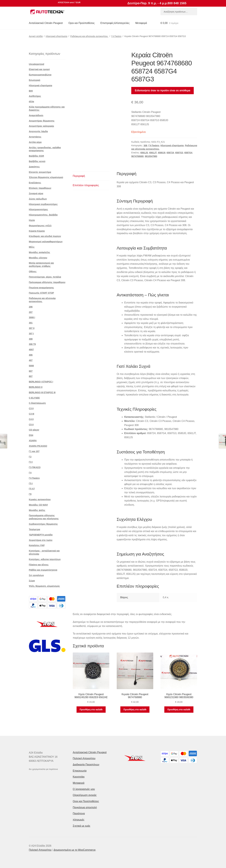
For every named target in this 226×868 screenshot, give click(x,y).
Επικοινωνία (80, 771)
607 (31, 371)
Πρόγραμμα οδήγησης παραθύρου (47, 282)
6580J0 (162, 153)
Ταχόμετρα (35, 529)
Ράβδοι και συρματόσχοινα (43, 570)
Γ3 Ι (31, 462)
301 (31, 323)
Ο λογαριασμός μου (84, 789)
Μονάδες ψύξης (37, 510)
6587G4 (188, 153)
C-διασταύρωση (37, 403)
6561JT (153, 153)
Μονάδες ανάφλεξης (40, 252)
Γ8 (30, 494)
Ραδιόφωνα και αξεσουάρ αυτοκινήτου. (89, 36)
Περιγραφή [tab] (79, 176)
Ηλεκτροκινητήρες (39, 209)
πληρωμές (79, 820)
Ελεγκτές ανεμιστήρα (40, 172)
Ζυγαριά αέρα (36, 193)
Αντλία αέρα (35, 142)
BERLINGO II (36, 387)
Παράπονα (79, 813)
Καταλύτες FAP (37, 545)
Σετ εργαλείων (36, 575)
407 (31, 360)
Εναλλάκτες (35, 183)
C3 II (31, 408)
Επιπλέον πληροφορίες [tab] (86, 185)
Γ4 (30, 473)
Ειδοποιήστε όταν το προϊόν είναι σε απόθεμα (163, 90)
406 (31, 355)
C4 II (31, 419)
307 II (32, 328)
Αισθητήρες (35, 96)
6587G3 (179, 153)
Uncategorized (37, 64)
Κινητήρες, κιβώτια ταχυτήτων (45, 559)
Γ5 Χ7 (32, 489)
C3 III (32, 414)
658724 (170, 153)
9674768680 (137, 156)
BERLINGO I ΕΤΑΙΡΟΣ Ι (41, 382)
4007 (31, 350)
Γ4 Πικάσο (116, 36)
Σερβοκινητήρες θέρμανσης (43, 524)
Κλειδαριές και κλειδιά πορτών (45, 236)
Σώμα (32, 581)
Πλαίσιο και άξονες (39, 565)
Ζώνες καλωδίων (38, 199)
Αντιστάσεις (35, 137)
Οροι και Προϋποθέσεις (82, 23)
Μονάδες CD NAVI (38, 505)
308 (145, 145)
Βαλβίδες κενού (37, 161)
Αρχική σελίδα (36, 36)
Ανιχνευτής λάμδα (38, 131)
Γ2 (30, 457)
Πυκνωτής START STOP (42, 293)
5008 (31, 366)
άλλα (32, 101)
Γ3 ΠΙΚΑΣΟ (35, 467)
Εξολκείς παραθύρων (40, 188)
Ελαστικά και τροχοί (39, 69)
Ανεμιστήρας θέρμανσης (42, 121)
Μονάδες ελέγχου (38, 258)
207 (31, 312)
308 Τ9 (32, 344)
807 (31, 376)
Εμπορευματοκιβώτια (40, 75)
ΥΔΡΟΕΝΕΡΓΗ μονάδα (41, 535)
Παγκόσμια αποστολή (85, 807)
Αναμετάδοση (36, 115)
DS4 (31, 435)
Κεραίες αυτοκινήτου (40, 499)
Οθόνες (33, 271)
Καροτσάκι (79, 777)
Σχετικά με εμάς (82, 826)
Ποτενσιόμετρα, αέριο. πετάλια (45, 277)
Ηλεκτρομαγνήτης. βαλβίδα (43, 215)
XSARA (33, 441)
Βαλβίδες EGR (37, 156)
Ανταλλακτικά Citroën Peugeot (46, 23)
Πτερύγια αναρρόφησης (42, 288)
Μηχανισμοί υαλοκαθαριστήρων (46, 242)
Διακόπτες (34, 167)
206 (31, 307)
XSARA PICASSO (38, 446)
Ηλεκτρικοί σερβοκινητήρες (43, 204)
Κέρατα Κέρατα (37, 231)
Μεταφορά (141, 23)
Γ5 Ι (31, 483)
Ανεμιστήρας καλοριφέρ (42, 126)
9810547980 (151, 156)
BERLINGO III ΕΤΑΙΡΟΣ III (42, 392)
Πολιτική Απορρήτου (84, 758)
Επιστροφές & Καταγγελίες (115, 23)
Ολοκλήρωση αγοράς (85, 795)
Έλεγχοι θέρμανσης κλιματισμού (46, 177)
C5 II (31, 425)
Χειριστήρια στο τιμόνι (41, 540)
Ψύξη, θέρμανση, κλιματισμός (44, 586)
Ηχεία (32, 220)
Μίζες (32, 247)
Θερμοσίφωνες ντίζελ (40, 226)
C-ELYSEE (34, 398)
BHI (31, 91)
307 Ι (31, 334)
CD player (34, 430)
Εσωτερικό (35, 80)
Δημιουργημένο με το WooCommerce (75, 850)
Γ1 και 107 (34, 451)
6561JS (144, 153)
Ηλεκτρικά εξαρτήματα (57, 36)
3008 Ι (32, 317)
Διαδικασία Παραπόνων (86, 765)
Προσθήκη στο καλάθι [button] (91, 710)
